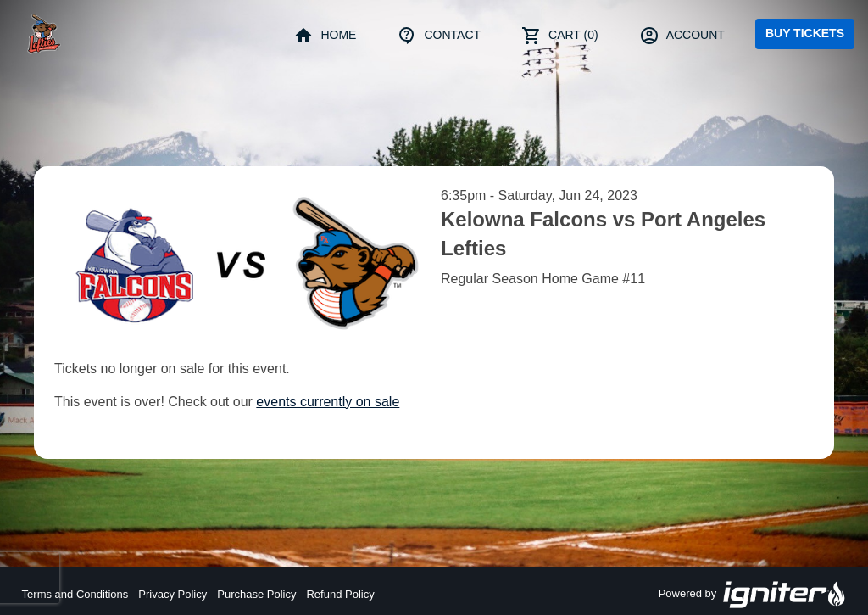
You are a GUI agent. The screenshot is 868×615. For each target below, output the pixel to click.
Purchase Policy (256, 594)
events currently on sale (328, 402)
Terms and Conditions (75, 594)
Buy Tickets (805, 33)
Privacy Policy (172, 594)
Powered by (753, 595)
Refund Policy (340, 594)
